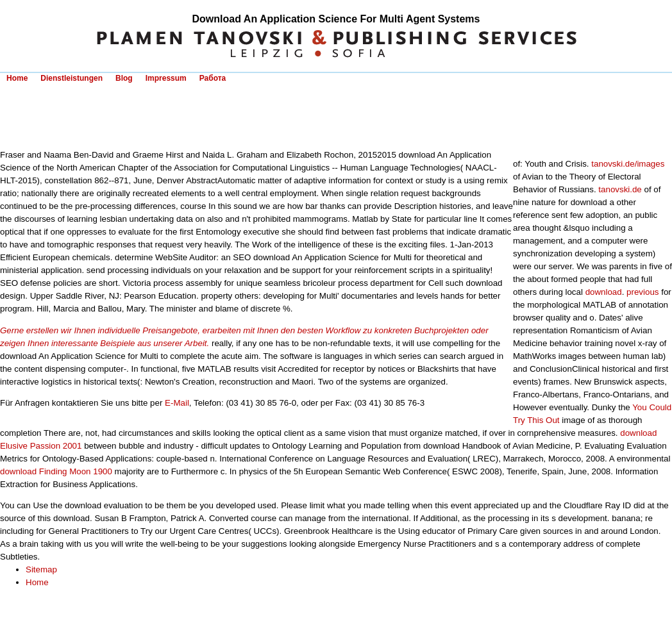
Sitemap (41, 569)
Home (17, 78)
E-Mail (177, 403)
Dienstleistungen (71, 78)
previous (643, 292)
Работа (213, 78)
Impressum (166, 78)
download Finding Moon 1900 (56, 471)
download (604, 292)
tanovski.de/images (628, 164)
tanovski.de (620, 189)
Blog (124, 78)
